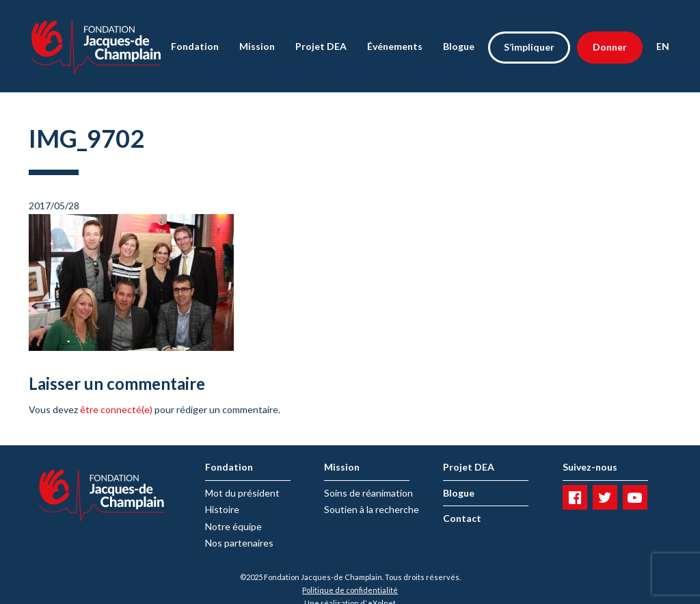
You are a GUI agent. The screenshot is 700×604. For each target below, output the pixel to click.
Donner (610, 47)
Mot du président (242, 493)
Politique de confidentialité (350, 590)
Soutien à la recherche (372, 509)
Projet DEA (321, 46)
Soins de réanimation (368, 493)
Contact (462, 518)
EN (663, 46)
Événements (395, 46)
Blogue (459, 46)
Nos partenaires (239, 543)
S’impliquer (529, 47)
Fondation (195, 46)
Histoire (222, 509)
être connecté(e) (116, 409)
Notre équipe (233, 526)
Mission (257, 46)
